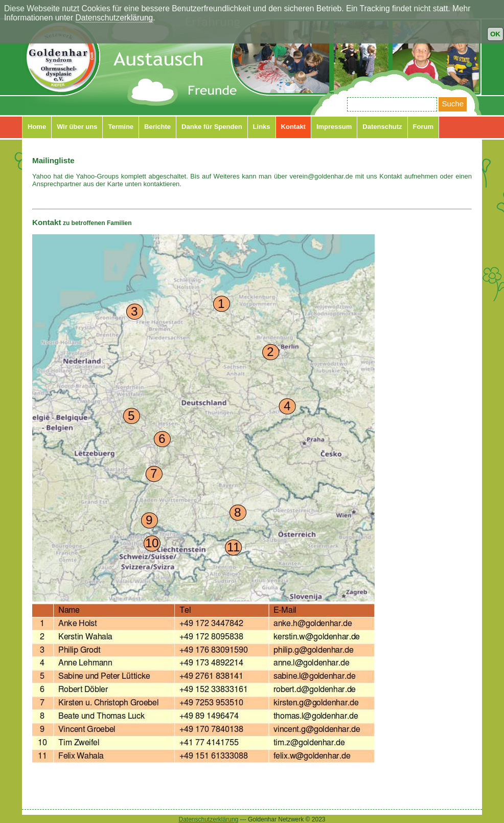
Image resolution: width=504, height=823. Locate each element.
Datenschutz (382, 127)
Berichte (157, 127)
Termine (121, 127)
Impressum (334, 127)
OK (495, 34)
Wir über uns (77, 127)
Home (37, 127)
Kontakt (293, 127)
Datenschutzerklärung (114, 18)
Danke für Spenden (212, 127)
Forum (423, 127)
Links (262, 127)
